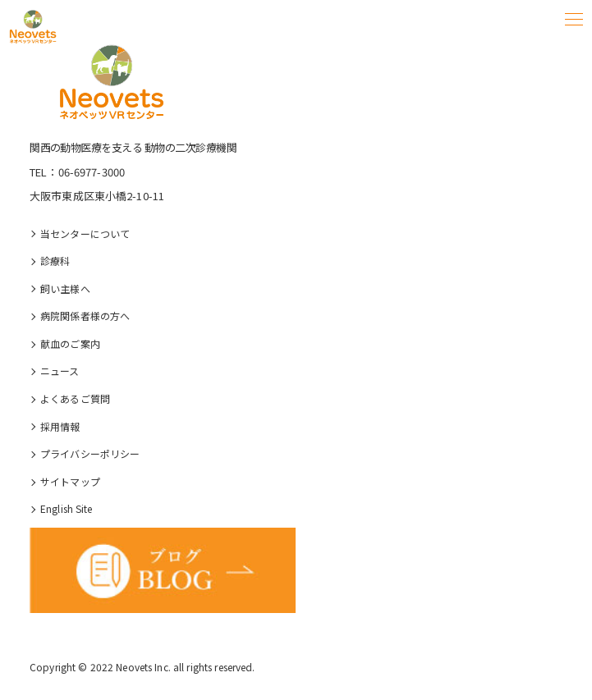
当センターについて (85, 233)
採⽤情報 (60, 426)
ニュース (60, 371)
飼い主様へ (65, 288)
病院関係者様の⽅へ (85, 316)
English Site (67, 508)
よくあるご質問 (75, 398)
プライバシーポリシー (90, 453)
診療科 (55, 261)
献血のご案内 (70, 343)
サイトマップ (70, 481)
